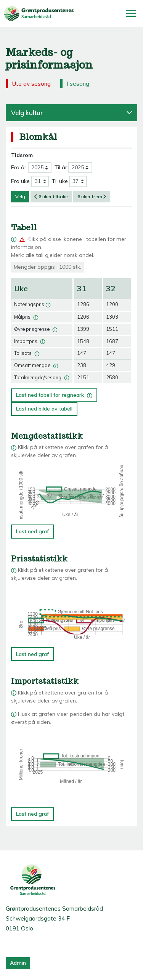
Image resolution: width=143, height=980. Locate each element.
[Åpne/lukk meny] (131, 13)
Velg (20, 196)
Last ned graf (32, 531)
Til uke (60, 181)
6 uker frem (92, 196)
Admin (18, 963)
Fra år (19, 167)
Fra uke (20, 181)
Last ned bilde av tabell (44, 409)
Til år (61, 167)
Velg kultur (71, 113)
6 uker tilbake (51, 196)
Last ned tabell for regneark (54, 394)
